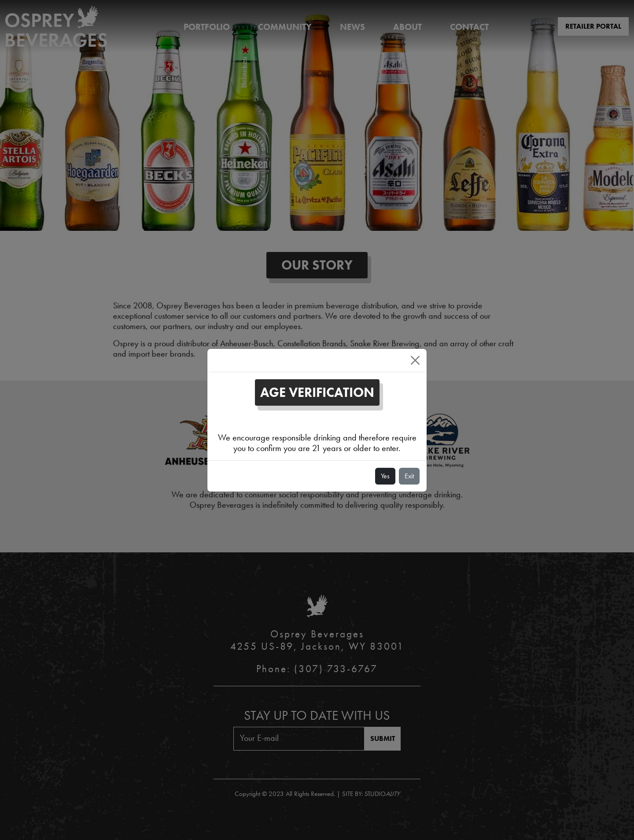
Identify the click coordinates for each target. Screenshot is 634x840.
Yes (385, 476)
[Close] (415, 360)
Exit (409, 476)
